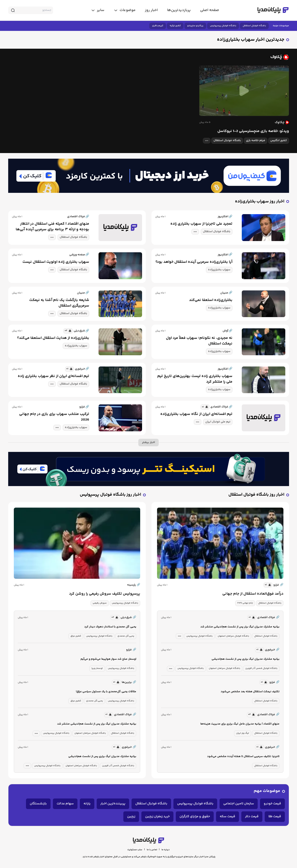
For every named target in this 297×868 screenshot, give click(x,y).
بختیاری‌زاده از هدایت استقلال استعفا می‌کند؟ (53, 338)
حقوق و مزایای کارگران (195, 817)
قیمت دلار (252, 817)
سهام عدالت (65, 804)
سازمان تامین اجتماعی (239, 804)
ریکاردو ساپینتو (195, 26)
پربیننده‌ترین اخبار (113, 804)
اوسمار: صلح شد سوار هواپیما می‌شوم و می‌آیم (108, 659)
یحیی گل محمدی (126, 636)
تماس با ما (152, 850)
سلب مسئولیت (135, 850)
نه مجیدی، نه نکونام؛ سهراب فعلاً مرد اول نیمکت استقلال (199, 341)
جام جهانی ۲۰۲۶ (245, 603)
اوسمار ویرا (97, 668)
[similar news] (68, 331)
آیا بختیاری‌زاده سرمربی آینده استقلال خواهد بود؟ (194, 262)
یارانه (87, 804)
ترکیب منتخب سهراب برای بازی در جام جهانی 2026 (54, 417)
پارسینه (134, 585)
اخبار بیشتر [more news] (148, 442)
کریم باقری (158, 26)
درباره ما (166, 850)
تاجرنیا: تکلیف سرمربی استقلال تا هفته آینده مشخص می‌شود (243, 756)
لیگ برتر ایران (243, 733)
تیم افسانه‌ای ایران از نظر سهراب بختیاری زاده (53, 376)
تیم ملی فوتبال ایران (218, 422)
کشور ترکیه (175, 26)
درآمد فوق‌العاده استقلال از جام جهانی (253, 594)
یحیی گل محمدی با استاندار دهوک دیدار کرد (110, 627)
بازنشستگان (38, 804)
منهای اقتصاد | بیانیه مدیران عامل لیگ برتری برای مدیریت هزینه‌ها (240, 724)
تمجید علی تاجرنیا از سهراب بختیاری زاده (201, 224)
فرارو (278, 585)
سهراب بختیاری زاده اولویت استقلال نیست (56, 262)
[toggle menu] (125, 10)
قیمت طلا (275, 817)
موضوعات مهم (267, 791)
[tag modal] (207, 141)
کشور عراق (76, 636)
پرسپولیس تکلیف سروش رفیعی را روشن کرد (105, 594)
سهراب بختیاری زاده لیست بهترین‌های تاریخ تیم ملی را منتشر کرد (195, 379)
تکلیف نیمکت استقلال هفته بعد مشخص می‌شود (250, 692)
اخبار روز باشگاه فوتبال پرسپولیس (110, 495)
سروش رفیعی (100, 603)
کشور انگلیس (279, 141)
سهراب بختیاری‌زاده (219, 270)
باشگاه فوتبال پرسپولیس (223, 26)
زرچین (131, 817)
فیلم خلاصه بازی (256, 141)
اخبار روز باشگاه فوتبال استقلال (256, 495)
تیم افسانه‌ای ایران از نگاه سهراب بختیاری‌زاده (196, 414)
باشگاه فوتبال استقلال (254, 26)
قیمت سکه (227, 817)
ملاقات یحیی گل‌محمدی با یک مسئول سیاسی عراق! (106, 692)
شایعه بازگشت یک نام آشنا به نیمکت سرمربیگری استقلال (59, 303)
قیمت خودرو (272, 804)
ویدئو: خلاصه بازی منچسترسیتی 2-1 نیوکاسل (253, 131)
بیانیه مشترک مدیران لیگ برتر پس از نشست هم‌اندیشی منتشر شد (240, 627)
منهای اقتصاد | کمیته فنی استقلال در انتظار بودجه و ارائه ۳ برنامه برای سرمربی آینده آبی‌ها (52, 227)
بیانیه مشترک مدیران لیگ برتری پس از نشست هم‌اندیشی (246, 659)
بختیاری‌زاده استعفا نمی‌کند (211, 300)
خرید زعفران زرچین (157, 817)
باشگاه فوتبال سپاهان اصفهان (233, 636)
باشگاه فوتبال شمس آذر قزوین (261, 668)
